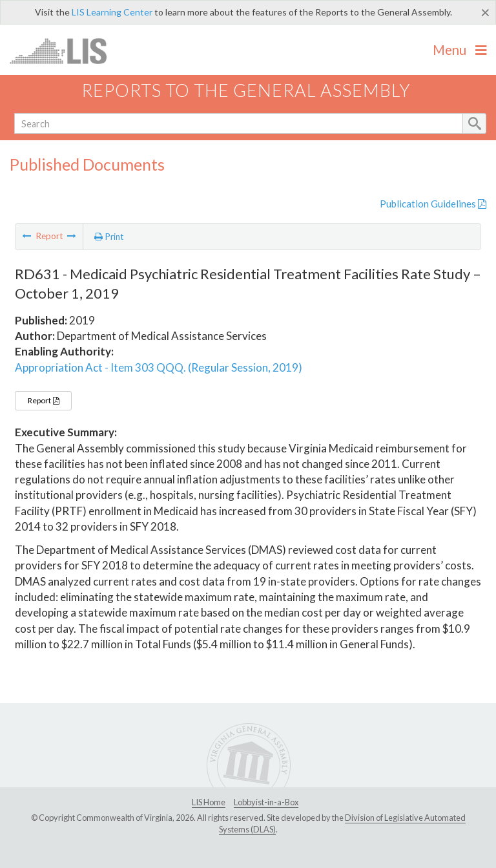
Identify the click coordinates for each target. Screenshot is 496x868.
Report (43, 400)
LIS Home (209, 802)
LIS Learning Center (112, 12)
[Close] (485, 12)
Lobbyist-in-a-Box (266, 802)
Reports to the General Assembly (246, 90)
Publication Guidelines (433, 204)
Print (109, 237)
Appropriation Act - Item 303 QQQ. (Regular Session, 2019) (159, 367)
